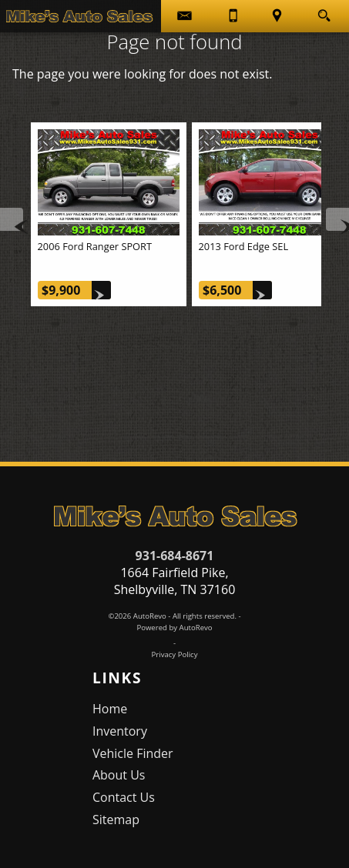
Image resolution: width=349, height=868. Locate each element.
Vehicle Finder (133, 753)
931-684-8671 (175, 556)
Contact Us (124, 797)
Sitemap (116, 820)
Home (110, 709)
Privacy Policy (175, 654)
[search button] (324, 11)
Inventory (120, 731)
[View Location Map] (278, 16)
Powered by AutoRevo (174, 628)
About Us (119, 775)
